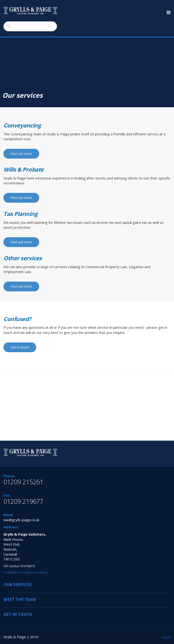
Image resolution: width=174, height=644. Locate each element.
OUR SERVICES (18, 584)
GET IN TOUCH (18, 614)
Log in (166, 637)
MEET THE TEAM (20, 600)
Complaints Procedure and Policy (25, 572)
